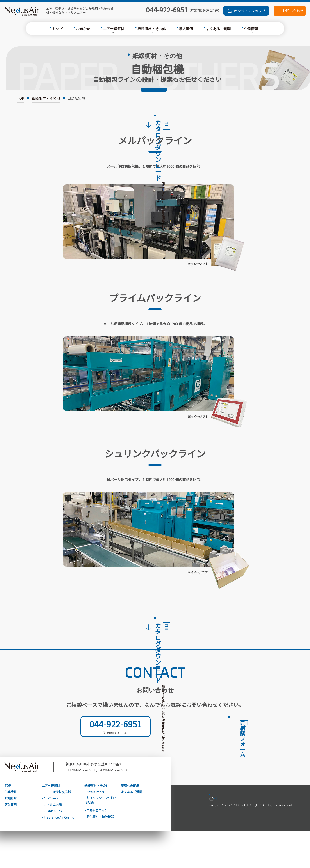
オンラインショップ (249, 11)
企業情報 (251, 29)
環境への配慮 (130, 822)
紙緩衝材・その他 (151, 29)
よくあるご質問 (218, 29)
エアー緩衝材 (114, 29)
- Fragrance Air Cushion (59, 854)
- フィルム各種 (52, 842)
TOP (20, 99)
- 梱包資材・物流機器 (99, 854)
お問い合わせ (293, 11)
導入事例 (186, 29)
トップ (57, 29)
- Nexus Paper (94, 829)
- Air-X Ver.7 (50, 835)
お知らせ (83, 29)
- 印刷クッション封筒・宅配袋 (101, 837)
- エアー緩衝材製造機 (56, 829)
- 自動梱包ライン (96, 847)
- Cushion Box (52, 848)
